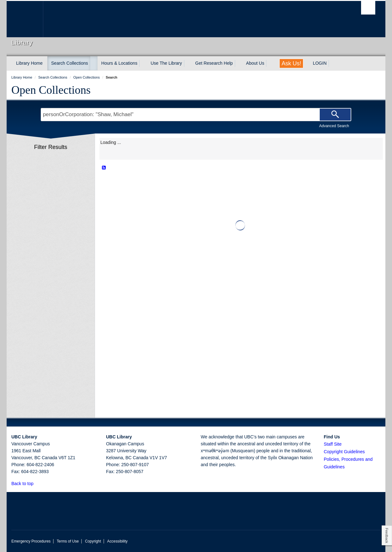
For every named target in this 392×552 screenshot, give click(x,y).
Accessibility (117, 541)
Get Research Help (214, 63)
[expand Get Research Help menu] (239, 63)
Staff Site (333, 444)
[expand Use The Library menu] (188, 63)
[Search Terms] (196, 115)
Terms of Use (68, 541)
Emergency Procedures (31, 541)
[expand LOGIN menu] (332, 63)
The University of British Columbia (25, 19)
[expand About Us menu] (270, 63)
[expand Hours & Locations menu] (143, 63)
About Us (255, 63)
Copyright (93, 541)
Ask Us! (291, 63)
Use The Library (166, 63)
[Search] (335, 115)
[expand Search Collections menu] (94, 63)
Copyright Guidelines (344, 452)
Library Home (29, 63)
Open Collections (51, 90)
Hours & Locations (119, 63)
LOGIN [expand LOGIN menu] (320, 63)
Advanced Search (334, 126)
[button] (37, 483)
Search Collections (70, 63)
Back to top (25, 484)
